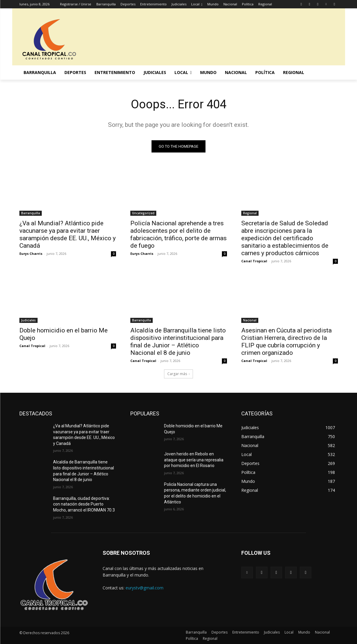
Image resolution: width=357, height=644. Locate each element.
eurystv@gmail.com (144, 588)
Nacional (250, 320)
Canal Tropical (254, 261)
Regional (250, 213)
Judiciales (28, 320)
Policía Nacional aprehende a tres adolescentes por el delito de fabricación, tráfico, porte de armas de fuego (178, 234)
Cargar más (178, 374)
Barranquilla (31, 213)
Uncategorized (143, 213)
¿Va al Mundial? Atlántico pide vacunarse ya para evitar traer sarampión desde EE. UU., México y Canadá (68, 234)
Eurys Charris (31, 254)
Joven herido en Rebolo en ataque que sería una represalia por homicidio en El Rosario (194, 460)
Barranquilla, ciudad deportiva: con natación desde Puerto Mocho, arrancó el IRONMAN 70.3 (84, 504)
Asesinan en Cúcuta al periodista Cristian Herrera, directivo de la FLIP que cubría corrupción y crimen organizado (286, 342)
